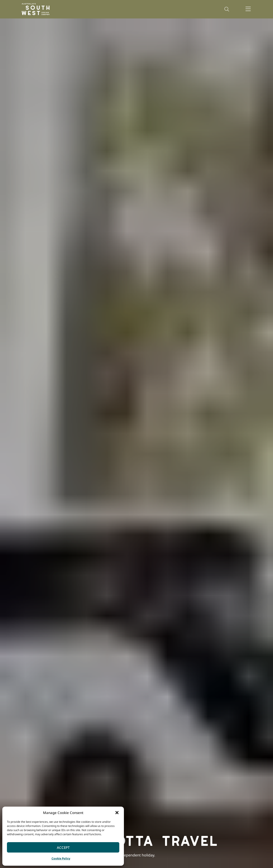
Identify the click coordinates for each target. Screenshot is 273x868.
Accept (63, 847)
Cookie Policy (61, 858)
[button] (117, 813)
